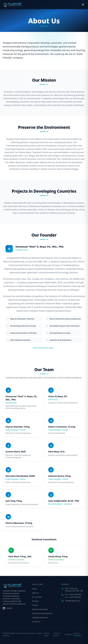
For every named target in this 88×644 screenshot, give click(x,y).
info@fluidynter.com (73, 601)
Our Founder (37, 597)
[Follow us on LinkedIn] (8, 608)
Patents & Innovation (40, 609)
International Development (42, 613)
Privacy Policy (46, 634)
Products (35, 601)
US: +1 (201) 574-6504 (73, 594)
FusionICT (78, 636)
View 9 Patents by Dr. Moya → (44, 348)
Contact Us (36, 622)
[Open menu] (83, 5)
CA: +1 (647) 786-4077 (73, 597)
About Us (36, 593)
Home (34, 589)
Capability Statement (40, 617)
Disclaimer (69, 634)
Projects (35, 605)
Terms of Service (57, 634)
